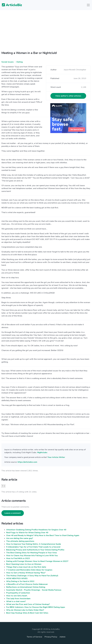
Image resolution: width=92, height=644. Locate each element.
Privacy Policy (51, 637)
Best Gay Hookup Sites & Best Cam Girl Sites (27, 613)
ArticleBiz (10, 5)
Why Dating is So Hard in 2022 (20, 581)
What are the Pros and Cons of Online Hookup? (28, 604)
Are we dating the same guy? (20, 538)
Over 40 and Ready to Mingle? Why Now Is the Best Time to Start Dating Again (43, 535)
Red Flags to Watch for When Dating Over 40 (27, 533)
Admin (62, 637)
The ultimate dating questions (20, 541)
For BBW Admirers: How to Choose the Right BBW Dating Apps (36, 607)
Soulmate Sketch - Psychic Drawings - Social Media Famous (34, 590)
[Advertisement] (46, 33)
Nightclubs (42, 452)
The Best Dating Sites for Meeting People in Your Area (31, 553)
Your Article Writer (56, 457)
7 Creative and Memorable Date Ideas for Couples (29, 570)
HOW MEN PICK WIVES (17, 578)
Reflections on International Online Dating (26, 587)
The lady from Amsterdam (18, 599)
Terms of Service (34, 637)
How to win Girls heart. (17, 596)
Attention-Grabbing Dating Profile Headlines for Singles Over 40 (36, 530)
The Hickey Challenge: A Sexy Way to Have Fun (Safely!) (32, 576)
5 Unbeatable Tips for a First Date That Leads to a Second (33, 547)
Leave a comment (13, 513)
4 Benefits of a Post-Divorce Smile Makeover (27, 584)
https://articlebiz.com (27, 462)
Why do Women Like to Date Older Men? (25, 610)
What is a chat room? (16, 601)
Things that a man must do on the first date (26, 567)
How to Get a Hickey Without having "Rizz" (26, 573)
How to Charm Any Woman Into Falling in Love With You (32, 556)
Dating (20, 62)
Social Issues (8, 62)
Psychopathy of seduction (18, 593)
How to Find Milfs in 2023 (18, 558)
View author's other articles (68, 96)
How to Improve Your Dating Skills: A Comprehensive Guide (34, 544)
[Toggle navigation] (88, 5)
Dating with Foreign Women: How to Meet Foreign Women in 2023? (37, 561)
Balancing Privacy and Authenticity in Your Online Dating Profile (35, 550)
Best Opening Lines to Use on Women (24, 564)
